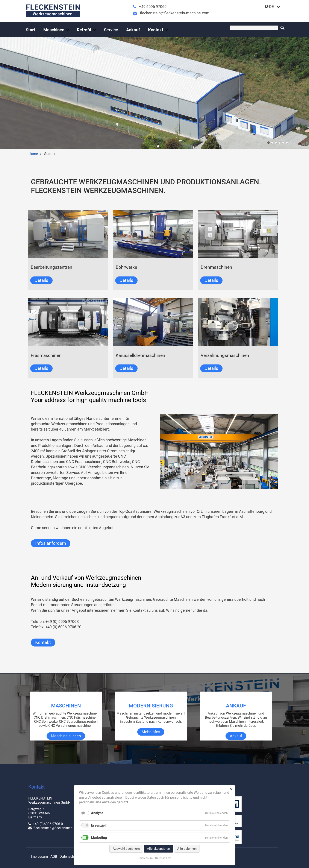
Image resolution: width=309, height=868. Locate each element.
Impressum (39, 857)
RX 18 (272, 143)
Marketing (99, 838)
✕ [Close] (231, 789)
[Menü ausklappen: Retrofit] (94, 30)
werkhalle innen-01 (279, 143)
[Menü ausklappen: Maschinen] (67, 30)
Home (33, 154)
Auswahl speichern (126, 849)
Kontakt (43, 642)
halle (269, 143)
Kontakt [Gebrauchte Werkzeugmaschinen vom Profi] (156, 30)
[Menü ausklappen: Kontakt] (166, 30)
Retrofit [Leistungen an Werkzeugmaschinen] (84, 30)
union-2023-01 (276, 143)
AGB (54, 857)
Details (41, 280)
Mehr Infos (151, 732)
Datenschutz (69, 857)
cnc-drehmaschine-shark (287, 143)
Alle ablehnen (187, 849)
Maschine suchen (66, 736)
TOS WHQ (283, 143)
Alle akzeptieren (158, 849)
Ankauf (133, 30)
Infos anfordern (51, 543)
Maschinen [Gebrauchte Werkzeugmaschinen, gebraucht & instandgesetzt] (54, 30)
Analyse (97, 813)
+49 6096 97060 (153, 7)
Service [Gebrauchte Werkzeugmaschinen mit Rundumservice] (111, 30)
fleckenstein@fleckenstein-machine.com (175, 13)
